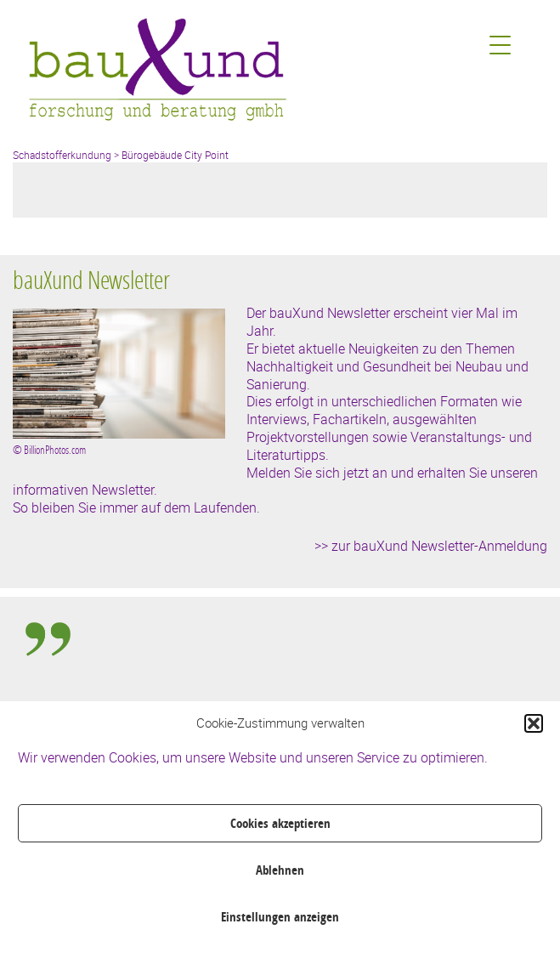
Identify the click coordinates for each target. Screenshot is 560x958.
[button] (534, 723)
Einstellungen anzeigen (280, 917)
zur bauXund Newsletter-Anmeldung (439, 546)
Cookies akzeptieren (280, 823)
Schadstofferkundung (62, 155)
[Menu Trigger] (500, 45)
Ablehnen (280, 870)
